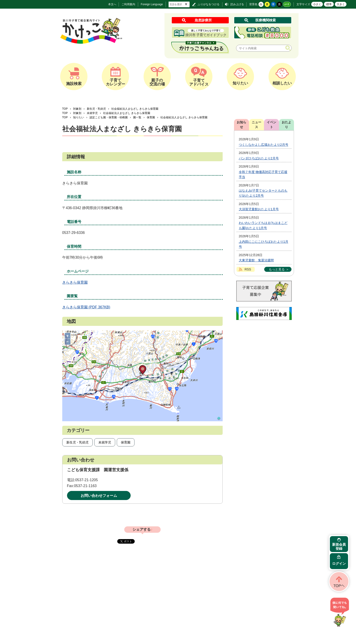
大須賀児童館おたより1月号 (259, 209)
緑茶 (287, 4)
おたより (286, 125)
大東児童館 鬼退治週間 (256, 260)
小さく (317, 4)
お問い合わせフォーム (99, 496)
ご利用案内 (128, 4)
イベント (271, 125)
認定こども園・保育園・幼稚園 (109, 117)
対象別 (77, 109)
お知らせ (241, 125)
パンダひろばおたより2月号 (259, 158)
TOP (65, 109)
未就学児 (92, 113)
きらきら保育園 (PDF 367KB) (86, 307)
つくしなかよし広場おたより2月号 (264, 145)
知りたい (79, 117)
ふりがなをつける (209, 4)
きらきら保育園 (75, 282)
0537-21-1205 (87, 480)
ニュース (256, 125)
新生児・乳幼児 (96, 109)
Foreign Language (152, 4)
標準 (329, 4)
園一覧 (137, 117)
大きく (341, 4)
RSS (248, 269)
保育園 (151, 117)
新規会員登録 (339, 546)
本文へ (112, 4)
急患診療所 (203, 20)
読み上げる (237, 4)
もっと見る (277, 269)
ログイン (339, 563)
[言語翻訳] (179, 5)
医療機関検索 (266, 20)
